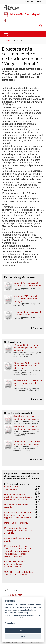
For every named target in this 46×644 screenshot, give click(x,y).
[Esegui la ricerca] (41, 26)
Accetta (23, 630)
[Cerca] (22, 26)
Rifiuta (23, 637)
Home (7, 41)
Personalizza (10, 623)
